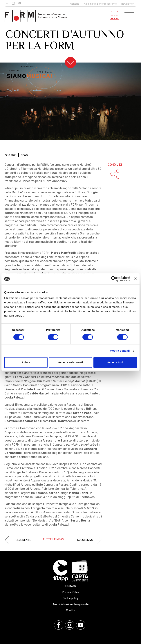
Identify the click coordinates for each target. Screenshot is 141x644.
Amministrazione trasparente (100, 4)
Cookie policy (71, 598)
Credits (70, 610)
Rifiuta (26, 362)
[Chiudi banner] (135, 279)
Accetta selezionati (70, 362)
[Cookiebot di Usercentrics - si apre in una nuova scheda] (114, 279)
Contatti (75, 4)
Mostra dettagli (120, 351)
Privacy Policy (70, 592)
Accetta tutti (115, 362)
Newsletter (128, 4)
